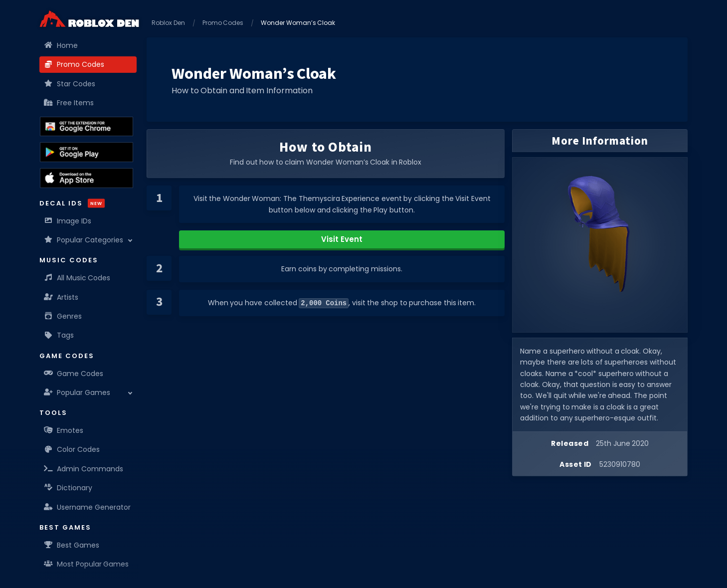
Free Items (69, 103)
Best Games (72, 545)
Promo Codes (74, 64)
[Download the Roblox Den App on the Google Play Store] (87, 152)
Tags (59, 335)
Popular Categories (84, 240)
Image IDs (68, 221)
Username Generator (88, 507)
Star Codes (70, 84)
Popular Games (77, 392)
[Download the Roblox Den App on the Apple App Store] (87, 178)
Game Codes (74, 374)
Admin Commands (84, 469)
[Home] (89, 19)
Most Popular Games (87, 564)
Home (61, 45)
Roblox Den (168, 23)
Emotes (64, 430)
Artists (61, 297)
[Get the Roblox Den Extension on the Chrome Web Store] (87, 127)
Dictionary (68, 488)
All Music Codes (77, 278)
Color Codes (72, 449)
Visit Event (342, 239)
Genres (63, 316)
